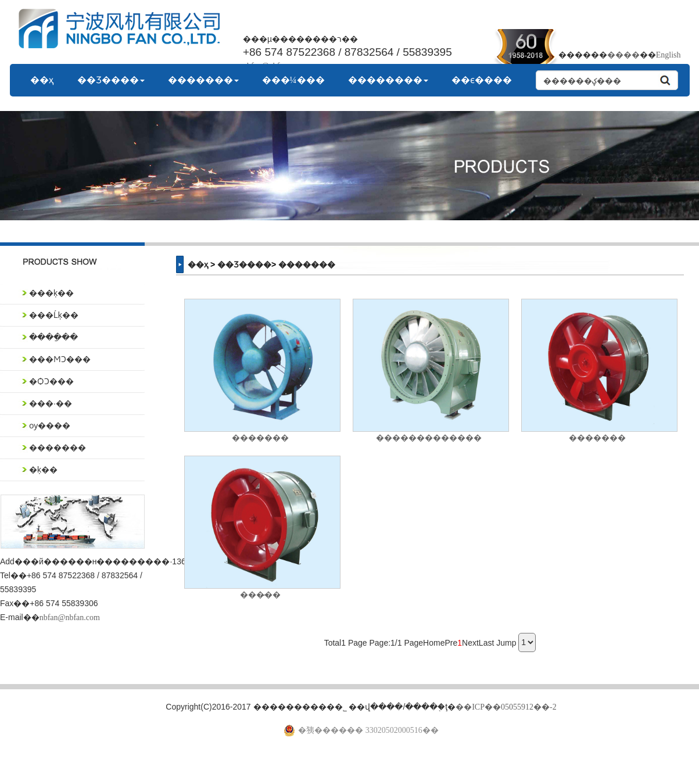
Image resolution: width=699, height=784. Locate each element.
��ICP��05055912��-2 (506, 707)
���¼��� (293, 80)
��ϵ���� (482, 80)
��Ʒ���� (111, 80)
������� (203, 80)
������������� (429, 438)
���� (623, 55)
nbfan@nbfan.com (70, 617)
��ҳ (42, 80)
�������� (388, 80)
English (668, 55)
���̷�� (260, 595)
